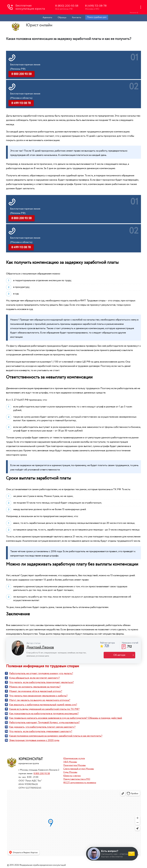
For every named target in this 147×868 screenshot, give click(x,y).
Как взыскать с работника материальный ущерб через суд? (43, 705)
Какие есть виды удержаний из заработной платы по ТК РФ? (44, 709)
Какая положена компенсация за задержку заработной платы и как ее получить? (56, 736)
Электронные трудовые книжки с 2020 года (34, 740)
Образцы (62, 18)
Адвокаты (47, 18)
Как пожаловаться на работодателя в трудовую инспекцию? (44, 714)
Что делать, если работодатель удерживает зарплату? (41, 731)
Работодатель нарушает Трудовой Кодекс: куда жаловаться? (44, 723)
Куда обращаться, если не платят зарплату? (34, 678)
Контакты (77, 18)
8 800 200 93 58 (42, 774)
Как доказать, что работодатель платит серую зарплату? (42, 727)
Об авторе (119, 655)
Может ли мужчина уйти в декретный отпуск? (36, 691)
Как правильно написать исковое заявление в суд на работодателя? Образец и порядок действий (66, 718)
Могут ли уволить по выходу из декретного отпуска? (40, 700)
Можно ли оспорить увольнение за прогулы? (35, 687)
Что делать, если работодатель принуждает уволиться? (41, 682)
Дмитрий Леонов (40, 647)
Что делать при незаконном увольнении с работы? (38, 696)
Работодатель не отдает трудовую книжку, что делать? (41, 673)
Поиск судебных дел (97, 17)
